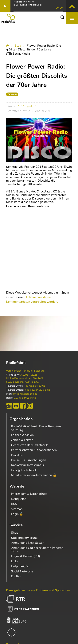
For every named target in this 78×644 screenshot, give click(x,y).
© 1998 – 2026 (28, 375)
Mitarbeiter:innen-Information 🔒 (34, 475)
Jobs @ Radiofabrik (24, 470)
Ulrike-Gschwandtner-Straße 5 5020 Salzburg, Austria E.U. (24, 380)
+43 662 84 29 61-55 (37, 390)
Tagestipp (12, 94)
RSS (14, 504)
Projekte (17, 455)
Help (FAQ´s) (20, 566)
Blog (18, 46)
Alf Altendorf (26, 106)
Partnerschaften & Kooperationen (34, 450)
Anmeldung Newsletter (27, 543)
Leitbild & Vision (22, 435)
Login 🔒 (17, 514)
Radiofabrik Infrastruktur (28, 465)
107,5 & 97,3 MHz (25, 398)
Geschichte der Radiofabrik (29, 445)
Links (15, 561)
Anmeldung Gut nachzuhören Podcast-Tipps (38, 550)
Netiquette (19, 499)
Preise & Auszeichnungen (29, 460)
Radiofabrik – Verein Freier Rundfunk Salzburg (36, 428)
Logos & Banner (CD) (25, 556)
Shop (15, 533)
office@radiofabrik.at (25, 394)
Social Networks (22, 571)
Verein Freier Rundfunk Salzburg (25, 371)
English (16, 576)
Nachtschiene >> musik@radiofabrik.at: (28, 3)
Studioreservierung (24, 538)
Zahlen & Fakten (22, 440)
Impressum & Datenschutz (29, 494)
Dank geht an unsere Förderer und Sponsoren (38, 590)
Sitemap (17, 509)
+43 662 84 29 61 (35, 386)
